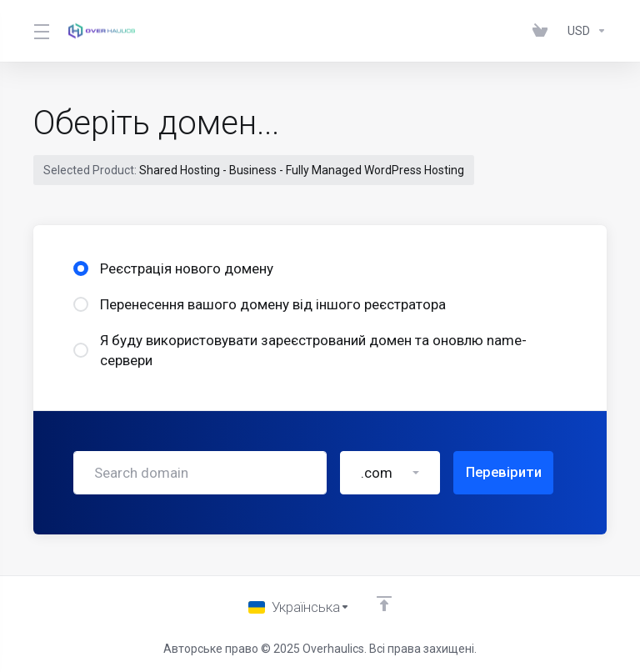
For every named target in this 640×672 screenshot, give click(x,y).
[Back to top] (385, 603)
